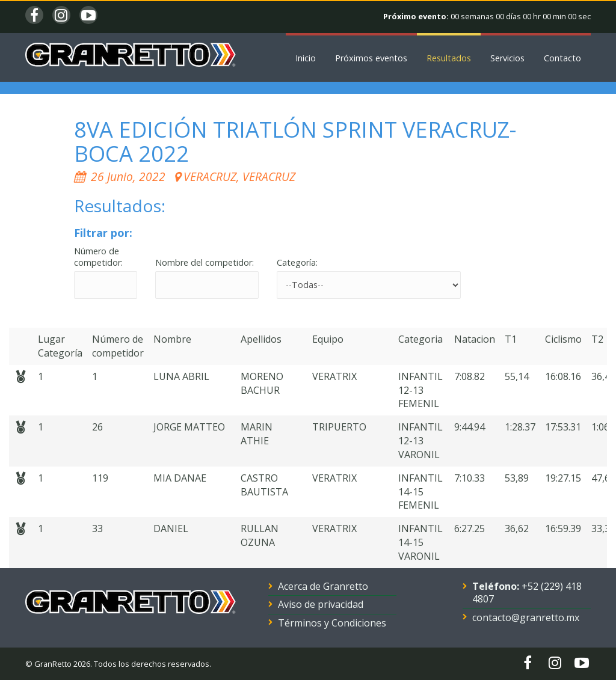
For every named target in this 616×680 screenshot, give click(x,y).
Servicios (507, 58)
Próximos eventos (371, 58)
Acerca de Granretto (323, 586)
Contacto (562, 58)
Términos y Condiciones (332, 623)
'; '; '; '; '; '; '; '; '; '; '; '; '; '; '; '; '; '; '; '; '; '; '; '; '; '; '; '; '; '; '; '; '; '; (369, 285)
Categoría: (297, 262)
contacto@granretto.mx (526, 617)
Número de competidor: (98, 257)
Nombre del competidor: (205, 262)
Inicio (306, 58)
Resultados (449, 58)
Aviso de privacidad (321, 604)
